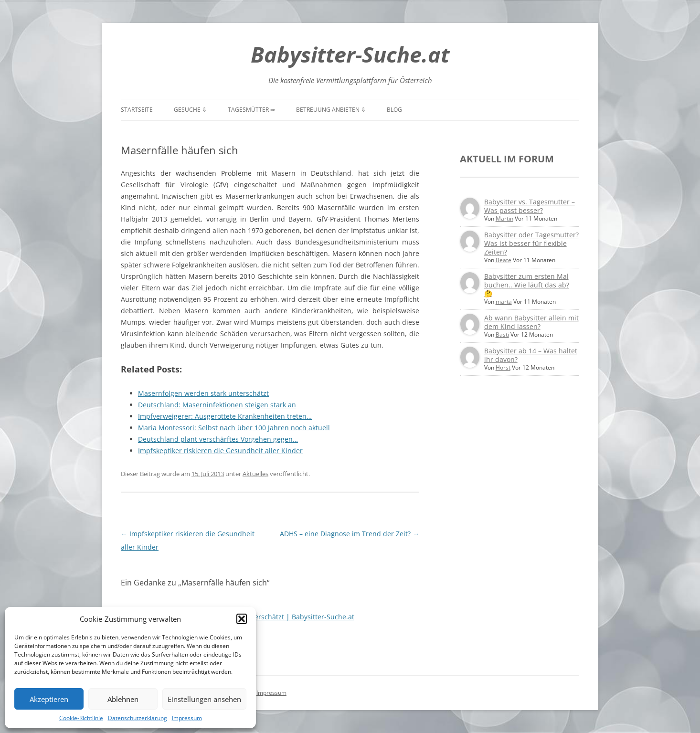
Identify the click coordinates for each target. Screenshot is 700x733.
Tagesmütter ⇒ (251, 110)
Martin (504, 218)
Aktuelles (255, 474)
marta (504, 302)
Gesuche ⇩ (190, 110)
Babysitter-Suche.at (350, 54)
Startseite (137, 110)
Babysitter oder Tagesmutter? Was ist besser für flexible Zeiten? (531, 243)
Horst (503, 367)
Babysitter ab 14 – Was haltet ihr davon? (531, 355)
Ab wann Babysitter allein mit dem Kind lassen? (531, 322)
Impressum (187, 718)
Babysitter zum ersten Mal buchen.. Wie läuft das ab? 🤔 (527, 285)
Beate (504, 260)
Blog (394, 110)
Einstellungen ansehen (204, 699)
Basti (502, 335)
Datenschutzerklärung (138, 718)
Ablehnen (123, 699)
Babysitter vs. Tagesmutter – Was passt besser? (530, 206)
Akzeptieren (49, 699)
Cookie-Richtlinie (81, 718)
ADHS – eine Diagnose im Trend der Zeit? (350, 534)
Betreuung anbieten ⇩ (331, 110)
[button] (242, 619)
